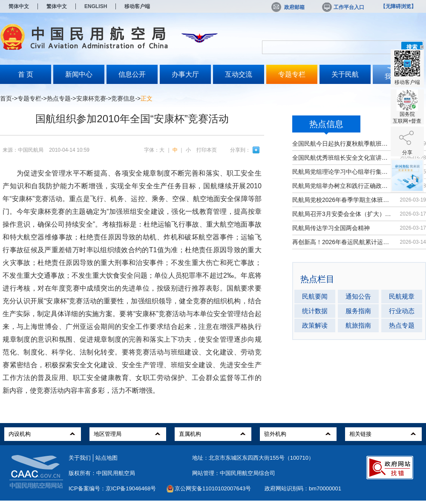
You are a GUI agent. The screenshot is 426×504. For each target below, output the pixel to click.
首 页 (26, 74)
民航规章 (402, 296)
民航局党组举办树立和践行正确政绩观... (342, 186)
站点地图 (106, 458)
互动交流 (239, 74)
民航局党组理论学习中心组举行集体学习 (342, 172)
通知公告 (358, 296)
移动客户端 (137, 6)
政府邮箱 (288, 7)
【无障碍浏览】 (398, 6)
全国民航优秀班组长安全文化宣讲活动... (342, 158)
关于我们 (80, 458)
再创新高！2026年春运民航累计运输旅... (342, 242)
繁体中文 (57, 6)
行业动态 (402, 311)
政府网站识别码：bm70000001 (303, 488)
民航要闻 (315, 296)
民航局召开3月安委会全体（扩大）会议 (342, 214)
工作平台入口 (343, 7)
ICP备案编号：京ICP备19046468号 (112, 488)
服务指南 (358, 311)
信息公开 (132, 74)
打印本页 (207, 150)
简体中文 (19, 6)
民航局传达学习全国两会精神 (331, 228)
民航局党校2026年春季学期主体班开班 (342, 200)
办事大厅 (185, 74)
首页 (6, 98)
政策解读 (315, 325)
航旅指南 (358, 325)
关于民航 (345, 74)
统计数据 (315, 311)
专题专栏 (292, 74)
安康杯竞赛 (91, 98)
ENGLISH (96, 6)
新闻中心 (79, 74)
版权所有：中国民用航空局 (102, 473)
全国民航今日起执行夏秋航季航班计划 (342, 144)
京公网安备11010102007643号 (213, 488)
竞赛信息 (123, 98)
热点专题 (59, 98)
